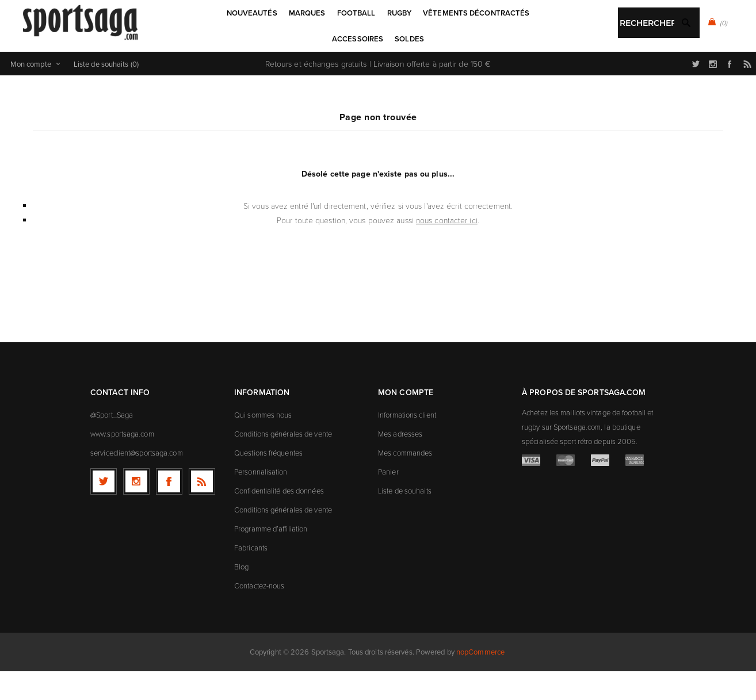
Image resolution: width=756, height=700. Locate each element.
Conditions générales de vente (283, 462)
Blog (241, 595)
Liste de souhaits (405, 519)
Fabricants (251, 576)
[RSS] (202, 510)
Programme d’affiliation (271, 557)
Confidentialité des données (279, 519)
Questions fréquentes (268, 481)
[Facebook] (169, 510)
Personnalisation (261, 500)
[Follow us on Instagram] (136, 510)
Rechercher (406, 67)
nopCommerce (480, 680)
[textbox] (366, 68)
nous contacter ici (447, 249)
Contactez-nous (259, 614)
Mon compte (31, 93)
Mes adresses (400, 462)
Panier (388, 500)
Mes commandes (405, 481)
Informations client (407, 443)
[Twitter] (104, 510)
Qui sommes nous (263, 443)
